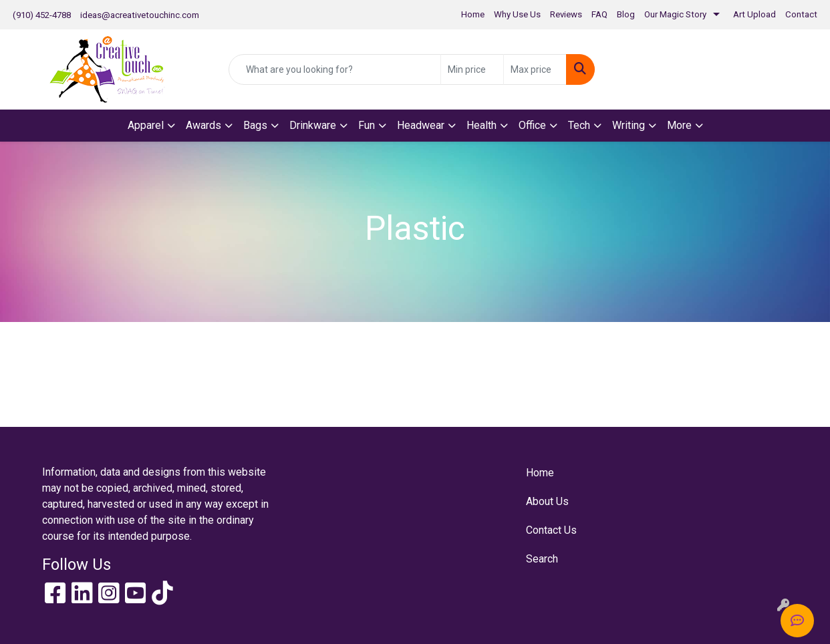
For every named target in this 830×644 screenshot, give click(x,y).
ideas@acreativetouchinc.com (140, 15)
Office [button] (532, 125)
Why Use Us (517, 14)
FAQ (599, 14)
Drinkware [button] (313, 125)
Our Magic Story (675, 14)
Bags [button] (255, 125)
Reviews (566, 14)
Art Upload (754, 14)
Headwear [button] (421, 125)
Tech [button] (579, 125)
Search (542, 559)
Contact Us (551, 530)
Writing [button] (629, 125)
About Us (547, 501)
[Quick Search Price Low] (472, 69)
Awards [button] (203, 125)
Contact (801, 14)
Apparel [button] (146, 125)
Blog (626, 14)
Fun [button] (367, 125)
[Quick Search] (335, 69)
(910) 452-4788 (42, 15)
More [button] (679, 125)
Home (473, 14)
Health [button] (481, 125)
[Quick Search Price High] (535, 69)
